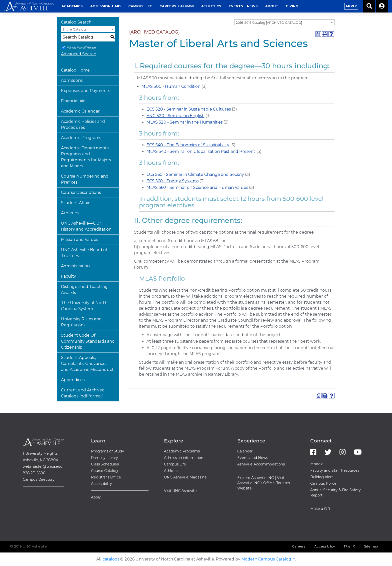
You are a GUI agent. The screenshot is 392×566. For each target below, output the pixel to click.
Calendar (245, 451)
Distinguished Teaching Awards (84, 290)
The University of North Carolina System (84, 306)
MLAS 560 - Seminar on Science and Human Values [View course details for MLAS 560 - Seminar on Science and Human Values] (197, 187)
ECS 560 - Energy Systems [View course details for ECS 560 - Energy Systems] (172, 181)
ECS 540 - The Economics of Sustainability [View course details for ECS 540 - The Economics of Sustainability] (188, 145)
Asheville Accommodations (261, 464)
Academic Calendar (80, 111)
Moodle (317, 464)
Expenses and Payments (85, 91)
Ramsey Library (104, 458)
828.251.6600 (34, 473)
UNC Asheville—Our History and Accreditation (86, 226)
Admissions (72, 80)
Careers (299, 546)
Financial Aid (73, 101)
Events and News (253, 458)
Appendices (73, 380)
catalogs (111, 559)
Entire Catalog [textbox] (74, 29)
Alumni (177, 6)
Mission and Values (79, 239)
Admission (105, 6)
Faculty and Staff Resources (335, 470)
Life (140, 6)
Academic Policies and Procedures (83, 124)
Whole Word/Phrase (81, 47)
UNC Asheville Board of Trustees (84, 253)
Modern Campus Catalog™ (268, 559)
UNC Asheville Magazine (185, 477)
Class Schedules (105, 464)
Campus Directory (39, 479)
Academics (72, 6)
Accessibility (101, 484)
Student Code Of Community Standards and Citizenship (88, 341)
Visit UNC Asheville (180, 491)
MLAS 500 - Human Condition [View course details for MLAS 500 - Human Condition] (171, 86)
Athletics (211, 6)
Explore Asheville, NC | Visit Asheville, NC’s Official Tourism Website (264, 483)
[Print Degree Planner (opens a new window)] (318, 34)
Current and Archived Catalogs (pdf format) (83, 393)
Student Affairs (76, 203)
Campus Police (323, 483)
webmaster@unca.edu (43, 466)
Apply (96, 497)
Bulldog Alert (322, 477)
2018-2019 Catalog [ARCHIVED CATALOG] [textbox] (269, 23)
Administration (75, 266)
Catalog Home (75, 70)
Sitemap (371, 546)
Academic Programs (81, 138)
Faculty (68, 276)
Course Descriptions (81, 192)
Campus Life (175, 464)
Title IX (349, 546)
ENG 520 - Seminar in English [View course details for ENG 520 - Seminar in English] (175, 116)
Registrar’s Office (106, 477)
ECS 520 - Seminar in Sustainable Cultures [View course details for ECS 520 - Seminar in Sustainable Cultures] (189, 109)
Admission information (184, 458)
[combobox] (284, 22)
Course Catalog (104, 471)
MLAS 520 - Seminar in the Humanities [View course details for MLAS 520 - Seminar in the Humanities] (184, 122)
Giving (292, 6)
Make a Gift (320, 509)
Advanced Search (79, 54)
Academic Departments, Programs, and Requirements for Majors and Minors (86, 157)
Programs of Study (107, 451)
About (272, 6)
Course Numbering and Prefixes (85, 179)
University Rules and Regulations (81, 322)
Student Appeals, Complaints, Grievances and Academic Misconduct (87, 364)
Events (243, 6)
